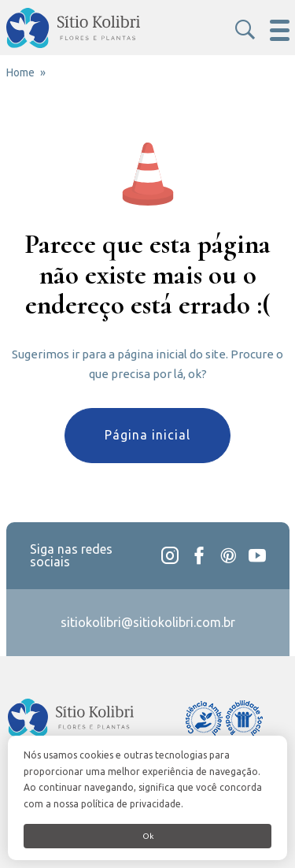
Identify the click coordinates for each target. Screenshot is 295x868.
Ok (148, 836)
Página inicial (147, 435)
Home (20, 72)
